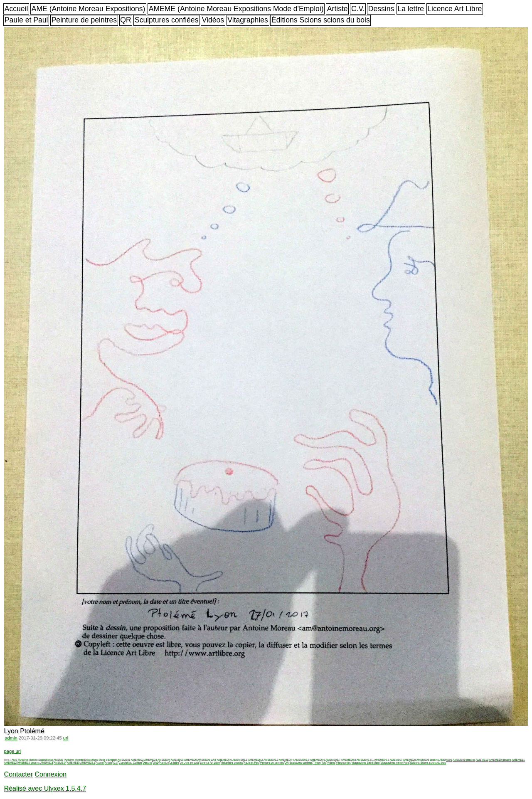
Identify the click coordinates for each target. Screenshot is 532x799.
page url (12, 751)
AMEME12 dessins (29, 763)
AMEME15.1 (88, 763)
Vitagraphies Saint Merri (365, 763)
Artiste (337, 9)
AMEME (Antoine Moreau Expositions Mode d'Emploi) (236, 9)
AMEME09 (446, 760)
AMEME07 (396, 760)
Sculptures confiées (167, 20)
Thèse (317, 763)
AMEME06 (191, 760)
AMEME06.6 (318, 760)
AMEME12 (11, 763)
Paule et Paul (26, 20)
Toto (324, 763)
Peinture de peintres (84, 20)
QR (126, 20)
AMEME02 (137, 760)
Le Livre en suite (190, 763)
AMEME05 (177, 760)
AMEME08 (410, 760)
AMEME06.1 (240, 760)
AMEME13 (47, 763)
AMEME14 (60, 763)
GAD (156, 763)
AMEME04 (164, 760)
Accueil (16, 9)
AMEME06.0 (224, 760)
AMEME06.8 (349, 760)
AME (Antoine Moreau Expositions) (89, 9)
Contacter (18, 774)
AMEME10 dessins (500, 760)
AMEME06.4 (286, 760)
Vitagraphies (248, 20)
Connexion (50, 774)
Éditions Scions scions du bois (321, 20)
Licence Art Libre (454, 9)
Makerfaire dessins (232, 763)
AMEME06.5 (302, 760)
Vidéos (213, 20)
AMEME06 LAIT (207, 760)
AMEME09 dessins (464, 760)
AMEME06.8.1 (365, 760)
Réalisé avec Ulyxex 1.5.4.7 (45, 788)
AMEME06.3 (271, 760)
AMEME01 (124, 760)
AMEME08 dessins (428, 760)
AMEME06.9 (382, 760)
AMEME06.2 (256, 760)
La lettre (411, 9)
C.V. (358, 9)
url (66, 738)
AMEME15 (73, 763)
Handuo (164, 763)
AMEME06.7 (333, 760)
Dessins (381, 9)
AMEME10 (482, 760)
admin (11, 738)
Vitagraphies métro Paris (395, 763)
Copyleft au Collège (131, 763)
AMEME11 (518, 760)
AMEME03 (151, 760)
